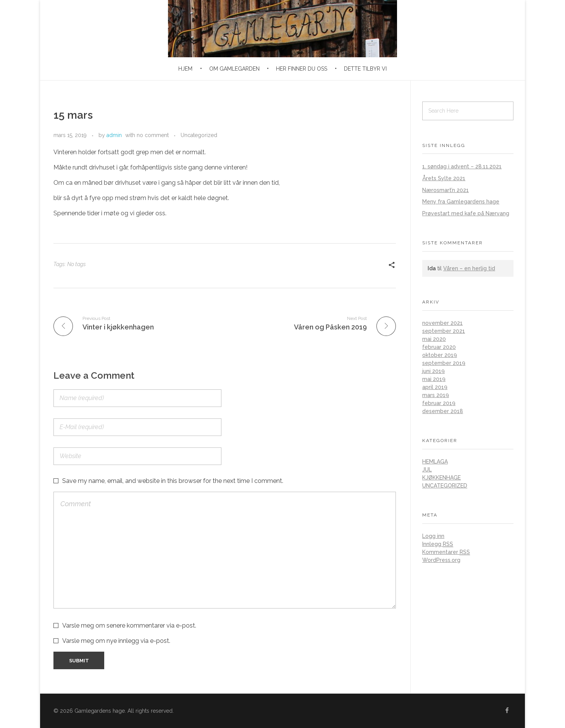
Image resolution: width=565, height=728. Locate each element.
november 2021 (442, 323)
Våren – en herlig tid (469, 268)
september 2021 (444, 331)
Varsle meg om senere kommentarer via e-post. (129, 625)
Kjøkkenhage (442, 478)
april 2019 (435, 387)
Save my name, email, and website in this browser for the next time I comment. (173, 481)
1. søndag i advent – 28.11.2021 (462, 166)
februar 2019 (439, 403)
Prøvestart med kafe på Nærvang (466, 213)
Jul (427, 470)
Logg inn (433, 536)
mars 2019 (436, 395)
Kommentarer (446, 552)
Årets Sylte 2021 (444, 178)
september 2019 (444, 363)
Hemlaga (435, 462)
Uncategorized (199, 135)
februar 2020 (439, 347)
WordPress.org (441, 560)
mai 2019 (434, 379)
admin (114, 135)
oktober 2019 (440, 355)
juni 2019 (433, 371)
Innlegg (438, 544)
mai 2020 (434, 339)
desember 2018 (443, 411)
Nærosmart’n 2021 (446, 190)
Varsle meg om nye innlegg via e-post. (116, 641)
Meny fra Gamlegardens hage (461, 202)
